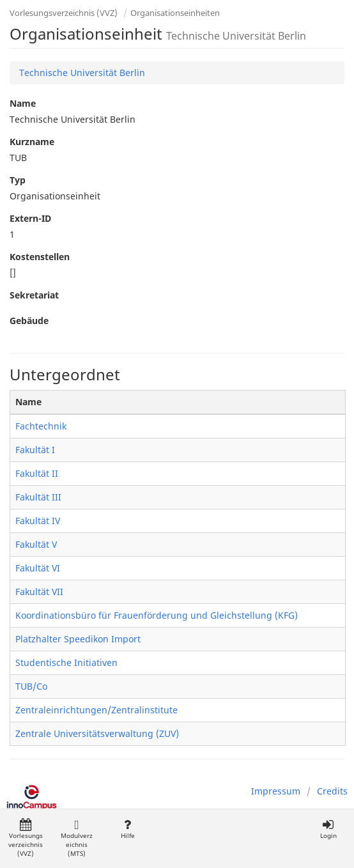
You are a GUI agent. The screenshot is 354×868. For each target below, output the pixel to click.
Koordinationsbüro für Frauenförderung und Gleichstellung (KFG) (157, 615)
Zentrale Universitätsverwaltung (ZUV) (97, 733)
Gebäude (29, 321)
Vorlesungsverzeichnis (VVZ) (64, 13)
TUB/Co (31, 686)
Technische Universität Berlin (82, 73)
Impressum (276, 791)
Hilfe (127, 829)
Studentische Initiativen (66, 663)
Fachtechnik (41, 426)
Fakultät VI (38, 568)
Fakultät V (36, 544)
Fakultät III (38, 497)
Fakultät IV (38, 521)
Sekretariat (34, 295)
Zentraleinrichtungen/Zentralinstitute (96, 710)
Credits (332, 791)
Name (23, 103)
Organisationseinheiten (175, 13)
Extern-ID (30, 218)
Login (328, 829)
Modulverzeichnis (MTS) (77, 838)
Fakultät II (37, 473)
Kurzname (32, 142)
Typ (18, 180)
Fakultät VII (39, 592)
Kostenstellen (40, 257)
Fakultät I (35, 450)
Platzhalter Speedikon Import (78, 639)
